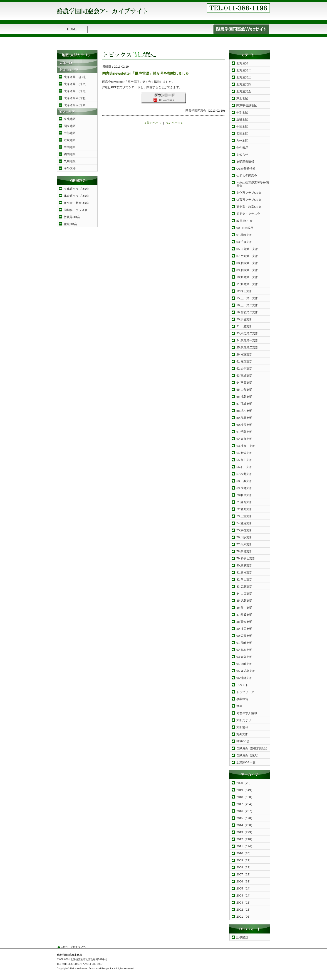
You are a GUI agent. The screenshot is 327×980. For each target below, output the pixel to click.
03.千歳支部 (244, 242)
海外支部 (70, 168)
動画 (239, 706)
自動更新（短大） (248, 755)
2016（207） (245, 811)
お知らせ (242, 155)
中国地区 (70, 147)
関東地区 (70, 126)
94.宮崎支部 (244, 664)
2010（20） (244, 853)
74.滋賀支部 (244, 523)
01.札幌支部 (244, 235)
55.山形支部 (244, 390)
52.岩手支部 (244, 369)
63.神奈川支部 (246, 446)
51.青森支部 (244, 361)
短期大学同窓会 (247, 176)
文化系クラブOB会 (76, 189)
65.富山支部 (244, 460)
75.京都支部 (244, 530)
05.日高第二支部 (247, 249)
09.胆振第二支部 (247, 270)
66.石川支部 (244, 467)
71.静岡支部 (244, 502)
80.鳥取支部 (244, 565)
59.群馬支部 (244, 418)
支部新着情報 (245, 162)
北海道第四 (244, 84)
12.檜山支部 (244, 291)
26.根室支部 (244, 354)
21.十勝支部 (244, 326)
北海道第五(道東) (75, 105)
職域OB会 (70, 224)
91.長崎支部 (244, 643)
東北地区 (70, 119)
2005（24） (244, 888)
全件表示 (242, 148)
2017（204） (245, 804)
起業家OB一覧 (246, 762)
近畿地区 (70, 140)
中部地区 (70, 133)
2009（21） (244, 860)
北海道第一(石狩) (75, 77)
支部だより (244, 720)
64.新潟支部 (244, 453)
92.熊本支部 (244, 650)
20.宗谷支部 (244, 319)
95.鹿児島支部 (246, 671)
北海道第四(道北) (75, 98)
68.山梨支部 (244, 481)
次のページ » (174, 123)
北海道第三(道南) (75, 91)
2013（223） (245, 832)
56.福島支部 (244, 397)
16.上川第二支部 (247, 305)
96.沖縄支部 (244, 678)
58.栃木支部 (244, 411)
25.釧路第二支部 (247, 347)
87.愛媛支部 (244, 615)
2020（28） (244, 783)
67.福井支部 (244, 474)
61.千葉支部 (244, 432)
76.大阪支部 (244, 537)
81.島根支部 (244, 572)
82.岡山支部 (244, 579)
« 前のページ (153, 123)
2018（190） (245, 797)
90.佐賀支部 (244, 636)
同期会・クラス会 (76, 210)
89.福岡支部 (244, 629)
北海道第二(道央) (75, 84)
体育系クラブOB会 (76, 196)
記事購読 (242, 937)
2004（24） (244, 895)
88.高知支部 (244, 622)
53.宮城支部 (244, 376)
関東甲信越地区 (247, 105)
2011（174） (245, 846)
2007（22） (244, 874)
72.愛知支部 (244, 509)
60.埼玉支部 (244, 425)
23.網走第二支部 (247, 333)
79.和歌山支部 (246, 558)
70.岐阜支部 (244, 495)
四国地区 (70, 154)
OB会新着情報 (246, 169)
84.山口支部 (244, 594)
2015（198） (245, 818)
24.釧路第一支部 (247, 340)
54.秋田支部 (244, 383)
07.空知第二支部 (247, 256)
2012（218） (245, 839)
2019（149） (245, 790)
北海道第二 (244, 70)
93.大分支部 (244, 657)
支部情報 (242, 727)
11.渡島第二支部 (247, 284)
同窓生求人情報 (247, 713)
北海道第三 (244, 77)
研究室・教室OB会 (76, 203)
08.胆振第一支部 (247, 263)
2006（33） (244, 881)
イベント (242, 685)
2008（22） (244, 867)
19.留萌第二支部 (247, 312)
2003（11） (244, 903)
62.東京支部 (244, 439)
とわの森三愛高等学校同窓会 (253, 184)
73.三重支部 (244, 516)
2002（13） (244, 910)
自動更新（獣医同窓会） (253, 748)
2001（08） (244, 917)
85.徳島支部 (244, 601)
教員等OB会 (72, 217)
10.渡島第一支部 (247, 277)
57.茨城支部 (244, 404)
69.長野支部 (244, 488)
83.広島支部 (244, 587)
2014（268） (245, 825)
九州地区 (70, 161)
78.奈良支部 (244, 551)
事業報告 (242, 699)
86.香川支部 (244, 608)
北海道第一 (244, 63)
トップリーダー (247, 692)
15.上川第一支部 (247, 298)
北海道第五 (244, 91)
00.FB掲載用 (245, 228)
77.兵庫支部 (244, 544)
